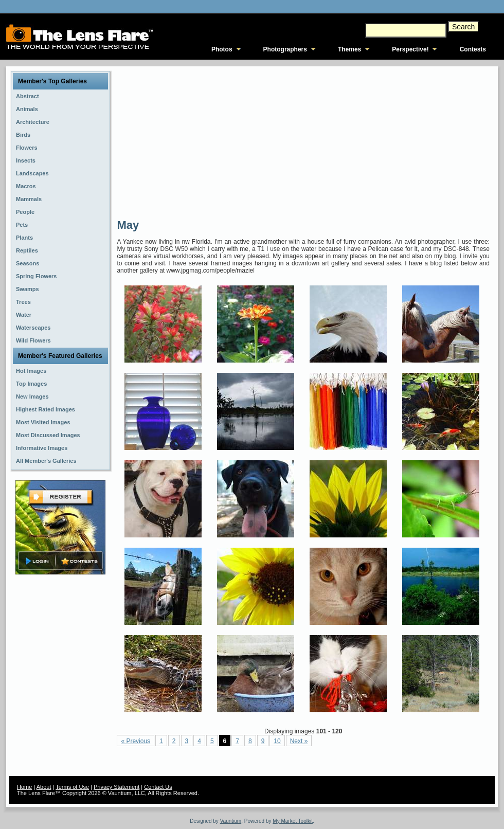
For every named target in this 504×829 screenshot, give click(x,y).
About (44, 787)
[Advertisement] (246, 141)
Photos (222, 49)
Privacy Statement (116, 787)
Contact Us (158, 787)
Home (24, 787)
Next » (299, 741)
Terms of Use (72, 787)
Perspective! (410, 49)
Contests (473, 49)
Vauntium (231, 821)
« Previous (136, 741)
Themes (349, 49)
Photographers (285, 49)
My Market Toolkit (293, 821)
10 (277, 741)
